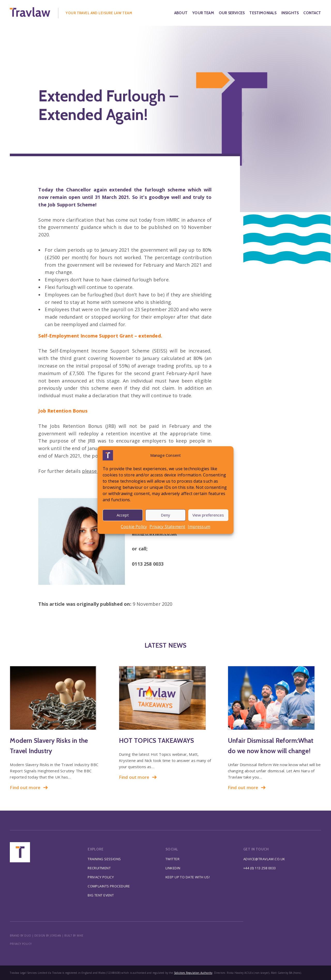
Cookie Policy (134, 527)
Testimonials (263, 13)
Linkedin (173, 868)
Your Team (203, 13)
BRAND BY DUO (20, 936)
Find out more (29, 787)
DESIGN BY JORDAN (48, 936)
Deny (165, 515)
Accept (123, 515)
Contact (312, 13)
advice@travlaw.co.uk (264, 859)
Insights (290, 13)
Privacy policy (21, 944)
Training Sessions (104, 859)
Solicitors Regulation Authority (193, 973)
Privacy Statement (167, 527)
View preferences (208, 515)
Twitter (172, 859)
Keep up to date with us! (188, 877)
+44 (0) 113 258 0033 (260, 868)
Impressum (199, 527)
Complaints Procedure (109, 886)
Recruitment (99, 868)
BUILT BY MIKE (74, 936)
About (181, 13)
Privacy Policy (101, 877)
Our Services (232, 13)
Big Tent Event (101, 895)
